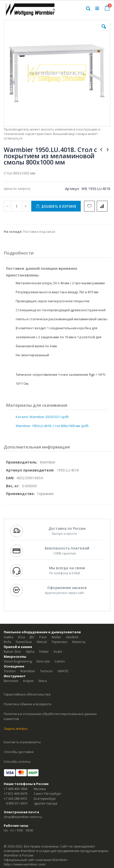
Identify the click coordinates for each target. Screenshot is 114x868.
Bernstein (11, 681)
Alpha (30, 651)
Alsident (72, 637)
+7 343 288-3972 (15, 798)
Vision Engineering (18, 661)
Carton (60, 661)
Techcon (46, 671)
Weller (56, 637)
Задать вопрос (16, 728)
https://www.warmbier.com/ (25, 864)
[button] (104, 30)
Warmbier (28, 671)
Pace (43, 637)
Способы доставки (19, 752)
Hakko (9, 637)
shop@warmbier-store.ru (23, 817)
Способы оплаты (17, 761)
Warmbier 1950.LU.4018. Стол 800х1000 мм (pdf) (52, 426)
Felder (44, 651)
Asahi (58, 651)
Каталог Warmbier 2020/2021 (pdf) (42, 417)
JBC (32, 637)
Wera (43, 681)
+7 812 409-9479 (15, 793)
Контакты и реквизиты (22, 742)
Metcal (42, 642)
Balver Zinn (12, 651)
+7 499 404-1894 (15, 789)
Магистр (79, 642)
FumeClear (24, 642)
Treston (10, 671)
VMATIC (63, 671)
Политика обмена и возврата (27, 704)
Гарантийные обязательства (27, 694)
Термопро (59, 642)
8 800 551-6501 (17, 803)
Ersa (22, 637)
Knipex (28, 681)
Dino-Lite (43, 661)
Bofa (7, 642)
